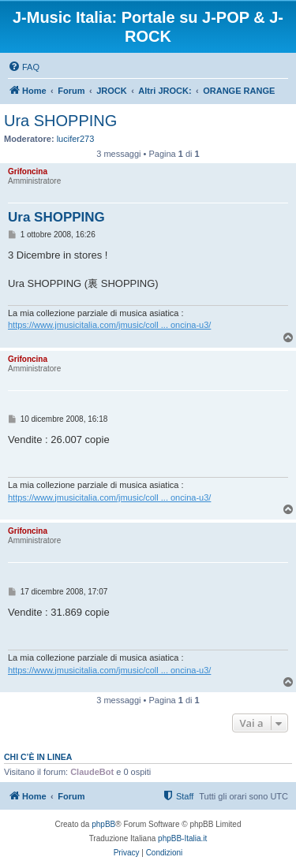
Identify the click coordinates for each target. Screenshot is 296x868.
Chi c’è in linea (38, 757)
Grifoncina (28, 171)
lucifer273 (76, 139)
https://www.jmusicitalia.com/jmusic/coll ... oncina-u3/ (109, 325)
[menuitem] (24, 67)
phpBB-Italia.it (182, 838)
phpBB (103, 824)
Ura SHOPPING (60, 121)
